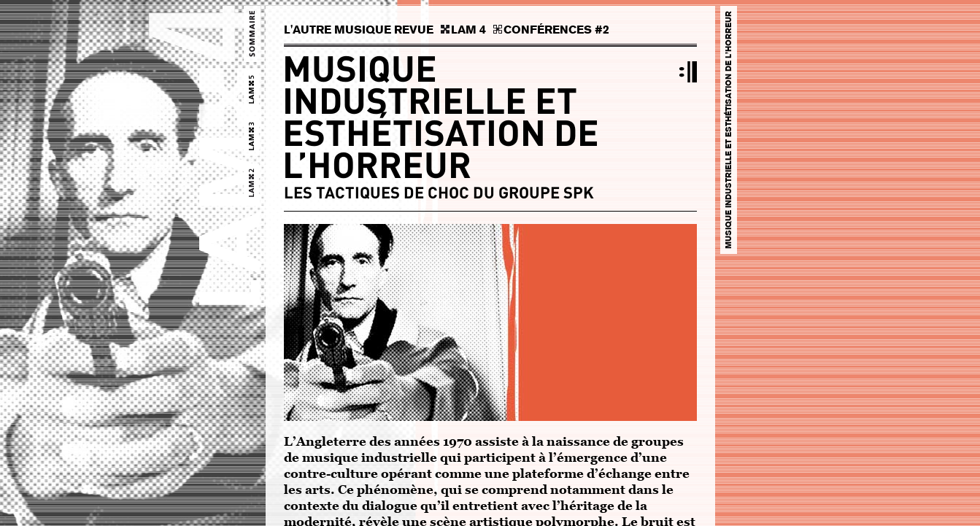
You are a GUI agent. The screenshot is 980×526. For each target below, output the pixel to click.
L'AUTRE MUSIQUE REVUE (359, 30)
